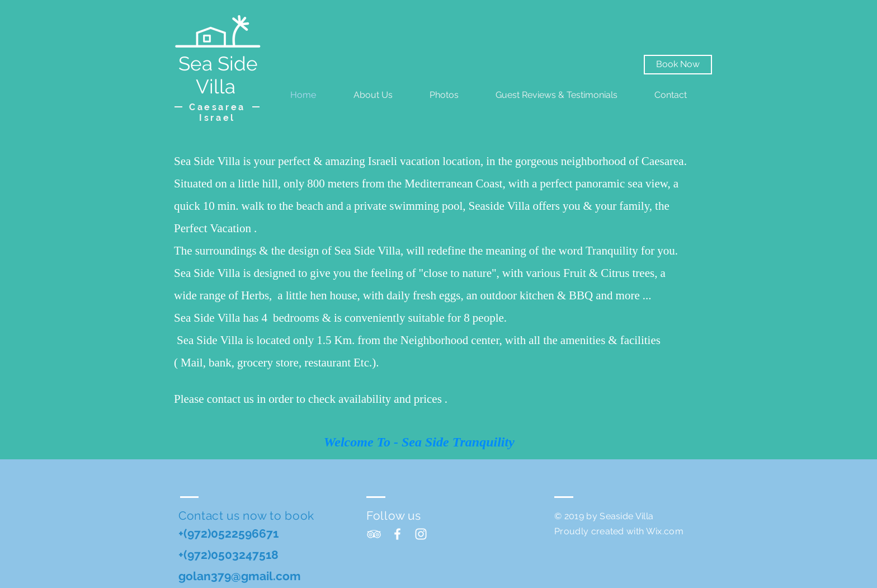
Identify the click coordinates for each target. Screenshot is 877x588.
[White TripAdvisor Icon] (374, 534)
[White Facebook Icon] (397, 534)
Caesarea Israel (217, 112)
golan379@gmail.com (240, 576)
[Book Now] (678, 65)
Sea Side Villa (218, 75)
